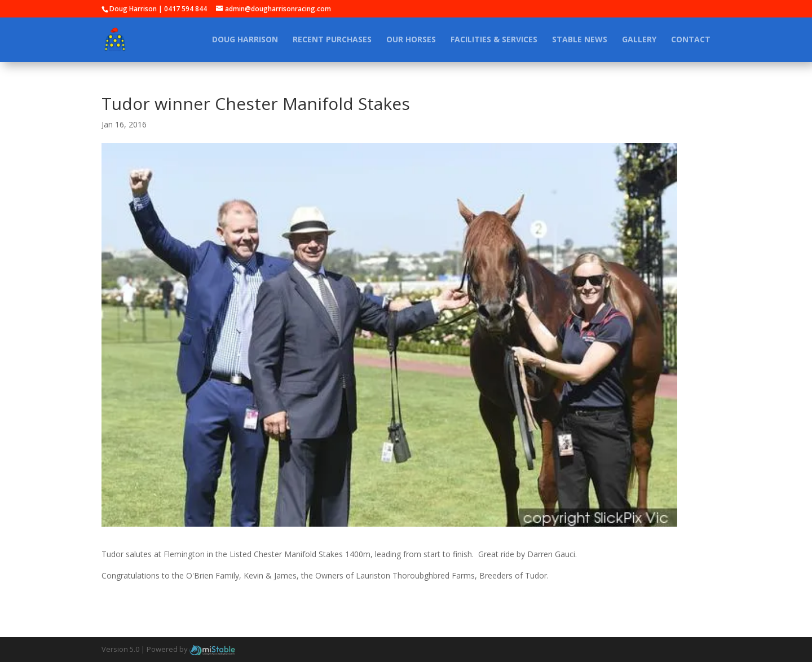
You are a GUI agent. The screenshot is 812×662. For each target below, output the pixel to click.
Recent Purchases (332, 40)
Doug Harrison (245, 40)
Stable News (580, 40)
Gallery (639, 40)
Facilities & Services (494, 40)
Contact (691, 40)
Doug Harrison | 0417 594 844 (158, 9)
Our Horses (411, 40)
